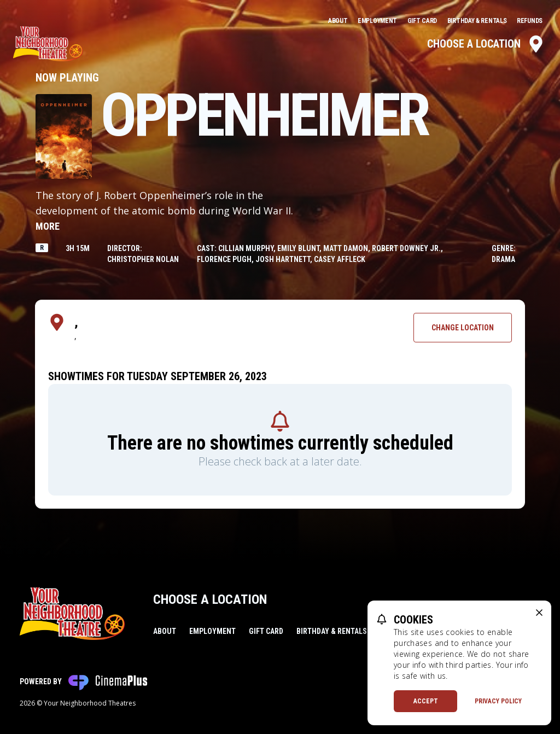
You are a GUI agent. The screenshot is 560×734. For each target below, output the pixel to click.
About (339, 21)
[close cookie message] (539, 613)
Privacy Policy (498, 701)
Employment (378, 21)
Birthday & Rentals (478, 21)
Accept (426, 701)
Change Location (463, 328)
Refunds (530, 21)
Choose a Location (486, 44)
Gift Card (423, 21)
